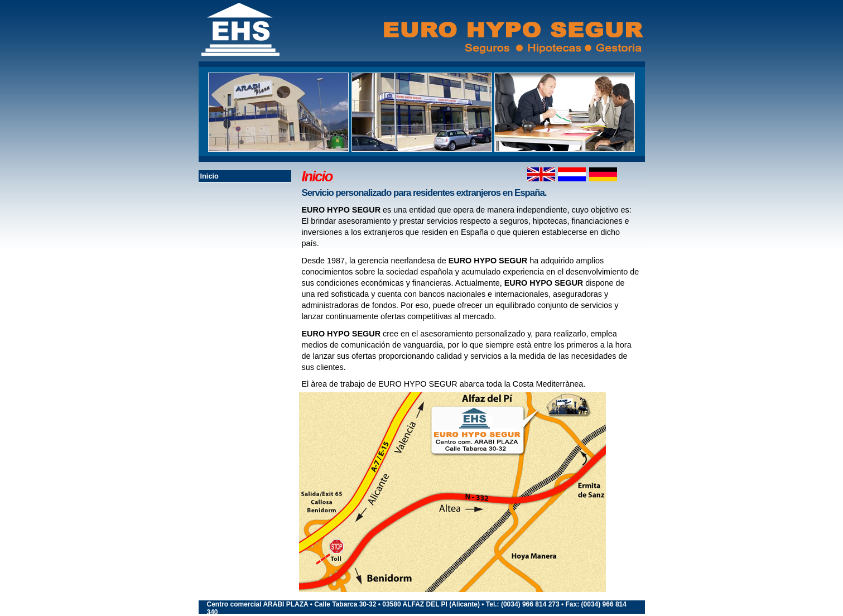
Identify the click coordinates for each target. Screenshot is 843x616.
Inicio (209, 176)
